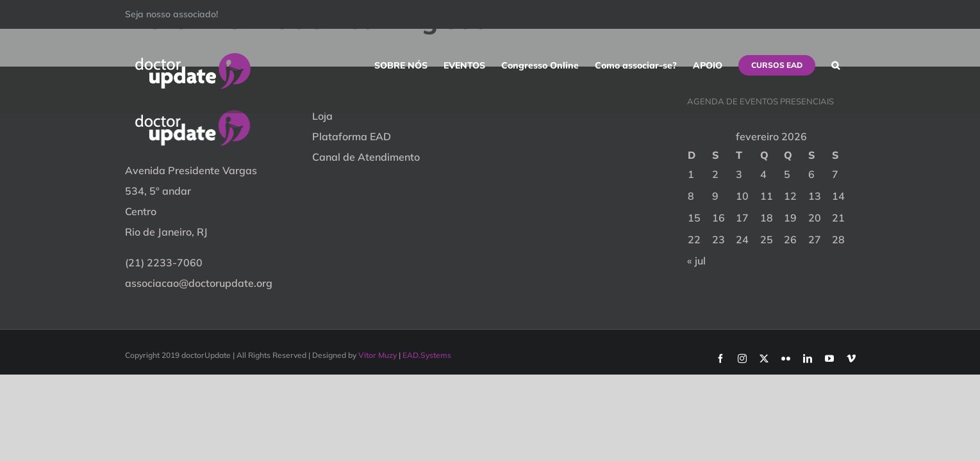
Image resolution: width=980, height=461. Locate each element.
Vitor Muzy (378, 355)
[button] (851, 65)
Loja (322, 116)
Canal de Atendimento (366, 157)
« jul (696, 261)
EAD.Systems (427, 355)
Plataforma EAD (352, 136)
